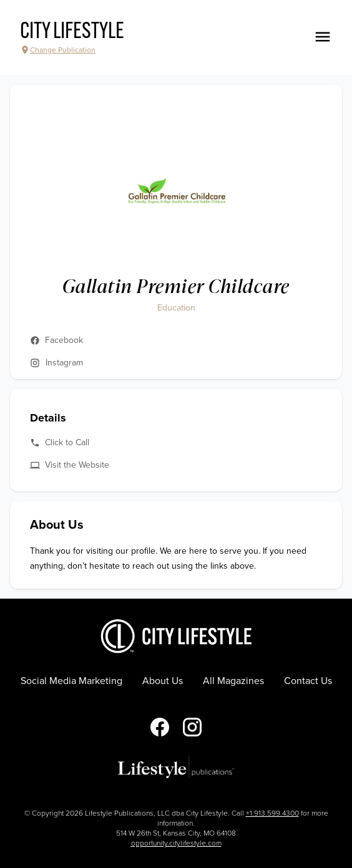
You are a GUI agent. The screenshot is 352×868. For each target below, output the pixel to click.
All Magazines (233, 681)
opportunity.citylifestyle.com (176, 843)
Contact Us (308, 681)
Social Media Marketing (71, 681)
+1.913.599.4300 (272, 813)
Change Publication (58, 50)
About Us (163, 681)
